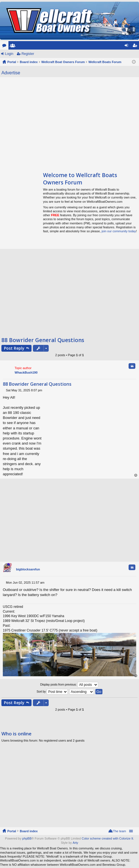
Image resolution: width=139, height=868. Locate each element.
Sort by (52, 692)
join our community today (119, 231)
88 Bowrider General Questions (43, 340)
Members (14, 46)
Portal (12, 62)
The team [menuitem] (120, 831)
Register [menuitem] (136, 46)
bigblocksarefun (28, 569)
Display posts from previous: (69, 685)
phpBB (27, 838)
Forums (5, 46)
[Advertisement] (53, 122)
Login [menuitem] (128, 46)
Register (28, 54)
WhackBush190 (26, 372)
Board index (29, 831)
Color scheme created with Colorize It (107, 838)
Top (136, 475)
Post (14, 348)
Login (9, 54)
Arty (75, 843)
